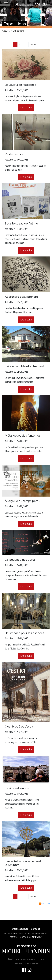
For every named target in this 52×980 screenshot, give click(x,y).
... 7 (25, 44)
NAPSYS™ (37, 937)
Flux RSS (44, 904)
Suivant (34, 44)
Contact (35, 929)
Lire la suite (26, 108)
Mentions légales (19, 929)
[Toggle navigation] (6, 4)
